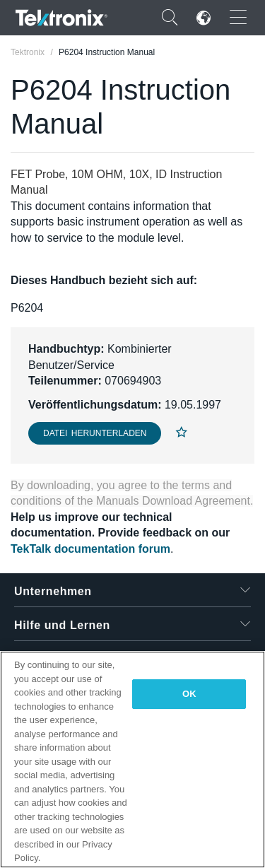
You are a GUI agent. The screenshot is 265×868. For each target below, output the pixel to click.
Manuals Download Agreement (173, 501)
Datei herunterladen (95, 433)
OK (189, 694)
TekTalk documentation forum (90, 549)
